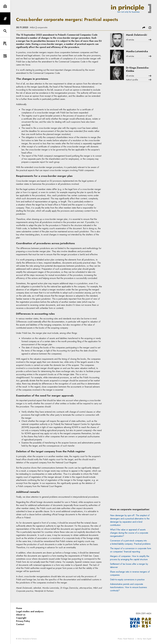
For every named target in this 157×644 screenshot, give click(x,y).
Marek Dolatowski (136, 35)
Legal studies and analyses (30, 611)
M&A (32, 27)
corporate (42, 27)
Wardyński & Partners (29, 639)
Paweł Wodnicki (129, 639)
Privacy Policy (23, 621)
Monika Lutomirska (137, 51)
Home (19, 608)
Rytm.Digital (147, 639)
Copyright (21, 618)
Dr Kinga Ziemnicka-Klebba (138, 69)
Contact (20, 624)
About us (21, 615)
